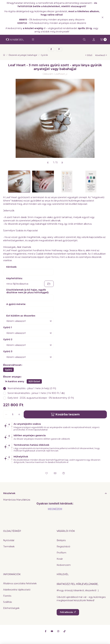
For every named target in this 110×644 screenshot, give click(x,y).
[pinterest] (59, 49)
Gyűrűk (44, 55)
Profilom (61, 553)
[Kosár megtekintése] (103, 39)
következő (101, 55)
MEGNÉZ (53, 509)
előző (89, 55)
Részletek (9, 493)
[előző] (48, 163)
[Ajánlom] (55, 473)
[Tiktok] (65, 631)
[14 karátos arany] (15, 381)
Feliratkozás (68, 612)
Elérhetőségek (11, 608)
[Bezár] (103, 17)
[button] (33, 39)
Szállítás (7, 602)
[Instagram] (58, 631)
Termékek (9, 547)
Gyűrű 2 (8, 339)
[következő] (62, 163)
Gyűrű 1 (7, 327)
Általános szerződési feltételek (20, 583)
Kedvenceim (64, 565)
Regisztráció (63, 547)
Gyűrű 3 (8, 351)
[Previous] (5, 182)
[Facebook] (46, 631)
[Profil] (94, 39)
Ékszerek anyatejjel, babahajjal (23, 55)
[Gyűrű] (8, 370)
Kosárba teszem (65, 415)
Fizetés (7, 596)
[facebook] (51, 49)
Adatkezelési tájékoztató (17, 590)
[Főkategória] (4, 55)
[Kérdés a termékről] (64, 473)
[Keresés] (84, 39)
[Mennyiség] (13, 414)
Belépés (61, 540)
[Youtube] (52, 631)
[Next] (105, 182)
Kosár (60, 559)
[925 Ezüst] (34, 381)
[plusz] (19, 414)
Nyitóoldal (9, 540)
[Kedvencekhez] (47, 473)
